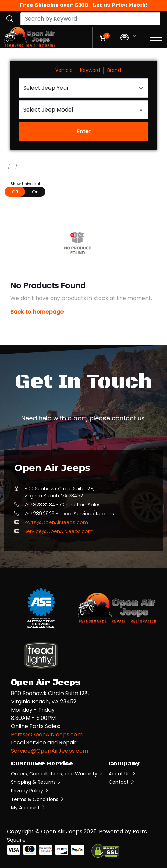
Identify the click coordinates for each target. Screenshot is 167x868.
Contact (122, 782)
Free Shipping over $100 (54, 5)
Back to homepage (37, 312)
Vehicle (64, 70)
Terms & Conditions (38, 799)
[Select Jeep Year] (83, 88)
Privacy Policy (30, 791)
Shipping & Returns (36, 782)
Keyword (90, 70)
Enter (84, 132)
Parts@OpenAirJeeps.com (56, 522)
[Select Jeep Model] (83, 110)
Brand (114, 70)
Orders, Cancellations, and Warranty (57, 774)
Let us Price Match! (120, 5)
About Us (122, 774)
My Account (28, 808)
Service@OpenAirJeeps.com (59, 531)
